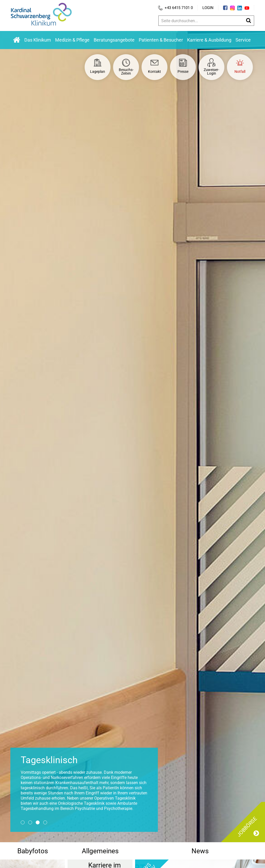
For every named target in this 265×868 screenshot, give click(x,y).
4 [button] (45, 822)
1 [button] (23, 822)
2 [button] (30, 822)
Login (208, 8)
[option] (132, 437)
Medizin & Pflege (72, 40)
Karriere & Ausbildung (209, 40)
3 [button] (38, 822)
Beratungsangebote (114, 40)
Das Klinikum (38, 40)
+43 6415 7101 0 (175, 8)
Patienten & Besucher (161, 40)
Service (243, 40)
